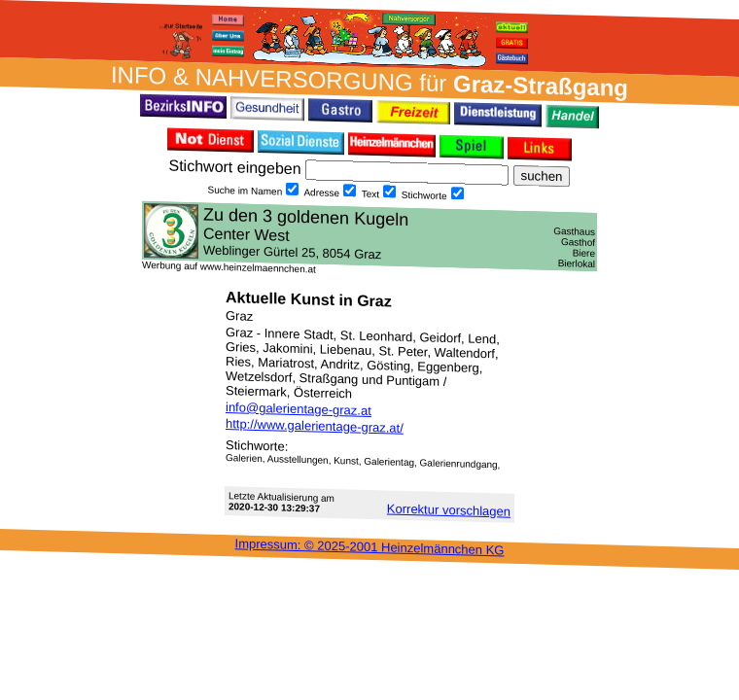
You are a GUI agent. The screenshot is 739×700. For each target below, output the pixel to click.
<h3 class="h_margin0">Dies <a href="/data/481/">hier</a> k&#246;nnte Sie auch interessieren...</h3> (369, 236)
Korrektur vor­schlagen (449, 509)
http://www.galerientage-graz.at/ (315, 426)
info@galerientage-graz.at (299, 409)
